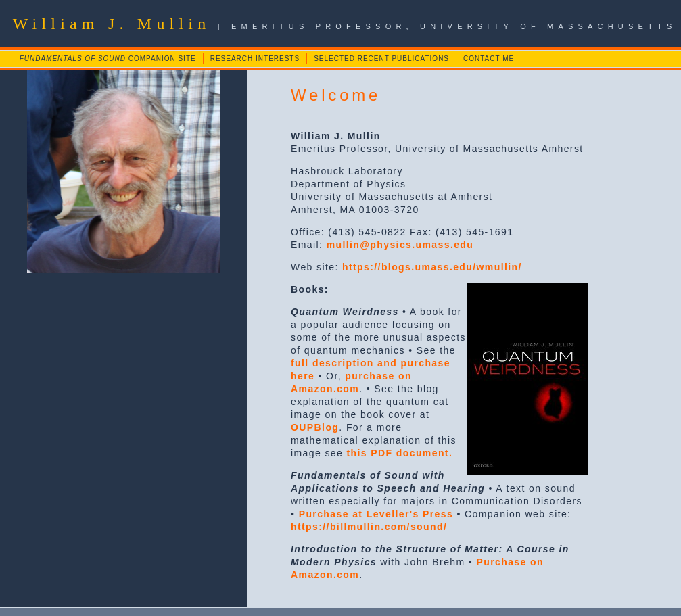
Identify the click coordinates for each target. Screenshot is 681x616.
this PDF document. (400, 453)
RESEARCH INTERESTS (255, 58)
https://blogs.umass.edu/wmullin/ (432, 267)
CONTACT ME (489, 58)
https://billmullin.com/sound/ (369, 527)
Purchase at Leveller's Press (376, 514)
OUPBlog (315, 427)
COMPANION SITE (108, 58)
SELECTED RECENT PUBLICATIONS (381, 58)
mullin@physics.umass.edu (400, 245)
